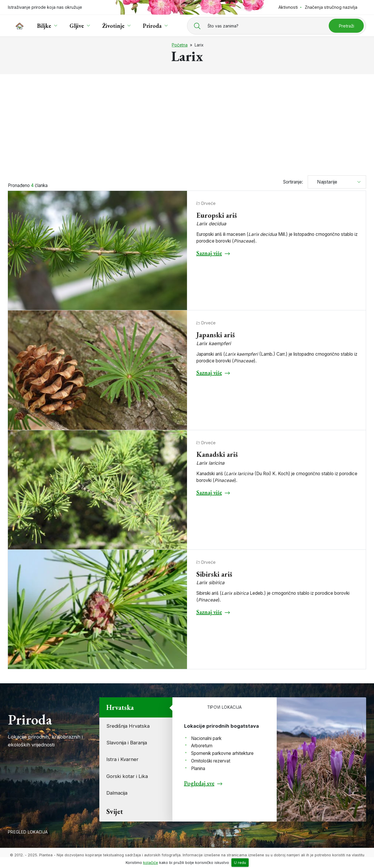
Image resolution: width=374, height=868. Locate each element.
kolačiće (151, 863)
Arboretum (202, 746)
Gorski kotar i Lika (127, 776)
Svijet (115, 811)
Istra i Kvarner (122, 759)
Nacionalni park (206, 738)
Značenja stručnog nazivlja (331, 7)
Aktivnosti (288, 7)
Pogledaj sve (199, 783)
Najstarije (325, 182)
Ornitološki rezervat (211, 761)
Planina (198, 768)
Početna (180, 45)
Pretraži (346, 26)
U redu (240, 863)
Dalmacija (117, 793)
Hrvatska (120, 707)
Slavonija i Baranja (127, 743)
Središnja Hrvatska (128, 726)
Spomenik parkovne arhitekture (222, 753)
